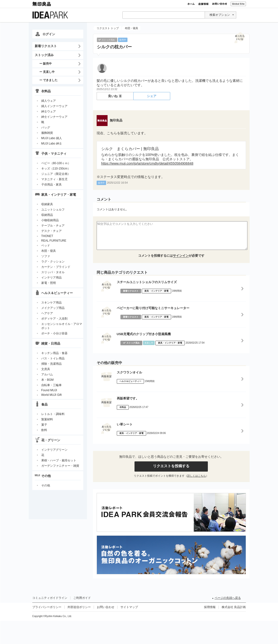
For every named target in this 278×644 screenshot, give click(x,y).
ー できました (48, 80)
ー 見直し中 (47, 72)
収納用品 (47, 215)
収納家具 (47, 204)
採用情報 (210, 607)
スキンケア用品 (51, 303)
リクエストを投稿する (171, 466)
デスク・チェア (51, 231)
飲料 (44, 430)
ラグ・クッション (53, 262)
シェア (152, 96)
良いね (115, 96)
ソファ (46, 256)
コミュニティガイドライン (50, 598)
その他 (46, 485)
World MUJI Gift (51, 395)
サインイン (181, 256)
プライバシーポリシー (47, 607)
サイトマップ (129, 607)
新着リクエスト (46, 46)
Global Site (238, 4)
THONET (47, 236)
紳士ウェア (49, 111)
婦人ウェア (49, 101)
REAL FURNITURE (54, 241)
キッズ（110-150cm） (56, 169)
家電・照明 (49, 283)
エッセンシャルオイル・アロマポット (62, 326)
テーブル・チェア (53, 226)
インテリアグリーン (54, 450)
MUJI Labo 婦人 (52, 138)
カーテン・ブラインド (56, 267)
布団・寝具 (49, 251)
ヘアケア (47, 313)
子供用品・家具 (51, 185)
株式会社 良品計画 (234, 607)
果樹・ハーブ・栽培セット (59, 460)
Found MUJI (49, 390)
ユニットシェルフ (53, 210)
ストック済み (44, 55)
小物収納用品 (50, 220)
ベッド (46, 246)
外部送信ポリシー (79, 607)
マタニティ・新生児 (54, 179)
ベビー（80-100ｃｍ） (56, 163)
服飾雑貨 (47, 133)
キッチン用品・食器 (54, 353)
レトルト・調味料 (53, 414)
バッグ (46, 127)
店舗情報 (203, 4)
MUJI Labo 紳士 (52, 144)
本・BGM (47, 380)
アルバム (47, 374)
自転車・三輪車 (51, 385)
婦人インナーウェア (54, 106)
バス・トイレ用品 (53, 358)
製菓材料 (47, 419)
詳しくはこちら (197, 476)
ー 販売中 (46, 64)
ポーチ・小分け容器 (54, 333)
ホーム (191, 4)
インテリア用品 (51, 278)
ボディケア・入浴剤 (54, 319)
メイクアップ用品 (53, 308)
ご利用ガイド (82, 598)
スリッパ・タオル (53, 272)
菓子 (44, 425)
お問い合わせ (220, 4)
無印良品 (42, 4)
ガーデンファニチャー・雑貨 (60, 466)
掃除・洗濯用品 (51, 364)
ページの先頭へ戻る (228, 598)
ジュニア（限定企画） (56, 174)
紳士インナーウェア (54, 117)
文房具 (46, 369)
